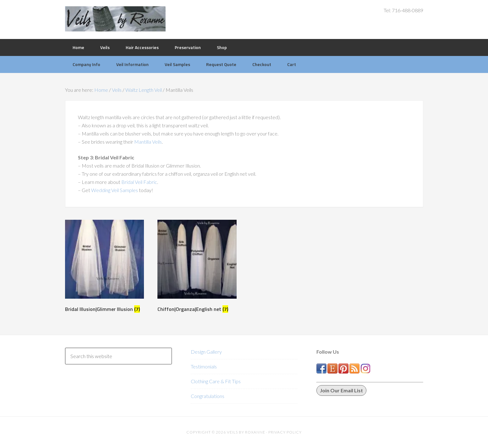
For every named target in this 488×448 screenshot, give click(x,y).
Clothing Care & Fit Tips (216, 381)
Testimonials (204, 366)
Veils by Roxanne (115, 19)
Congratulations (208, 396)
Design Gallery (206, 352)
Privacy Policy (285, 432)
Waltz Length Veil (144, 90)
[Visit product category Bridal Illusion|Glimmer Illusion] (104, 267)
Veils (117, 90)
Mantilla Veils (148, 142)
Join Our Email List (341, 390)
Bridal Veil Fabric (139, 182)
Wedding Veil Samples (115, 190)
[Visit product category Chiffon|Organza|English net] (197, 267)
